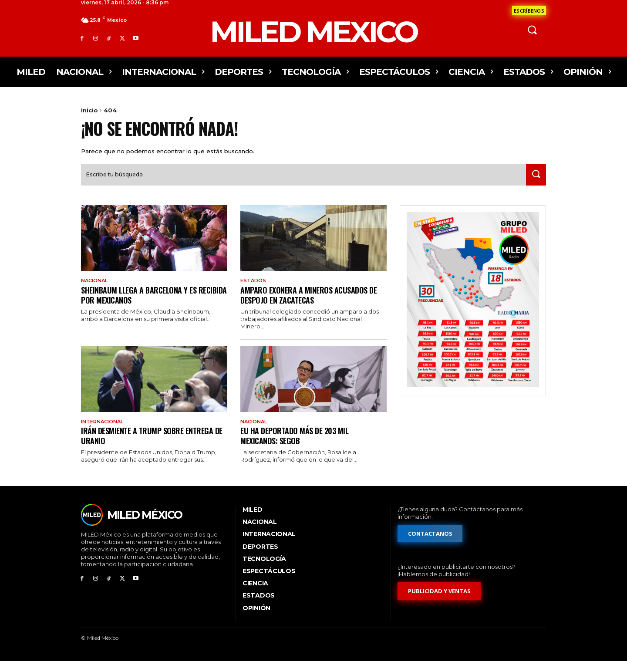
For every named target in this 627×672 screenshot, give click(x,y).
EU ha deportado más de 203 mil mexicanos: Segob (299, 446)
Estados (254, 290)
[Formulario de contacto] (529, 10)
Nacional (96, 290)
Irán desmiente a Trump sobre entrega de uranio (152, 446)
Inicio (89, 110)
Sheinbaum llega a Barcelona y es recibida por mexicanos (143, 304)
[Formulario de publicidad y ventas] (439, 602)
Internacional (105, 432)
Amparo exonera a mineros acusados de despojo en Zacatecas (313, 304)
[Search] (534, 184)
